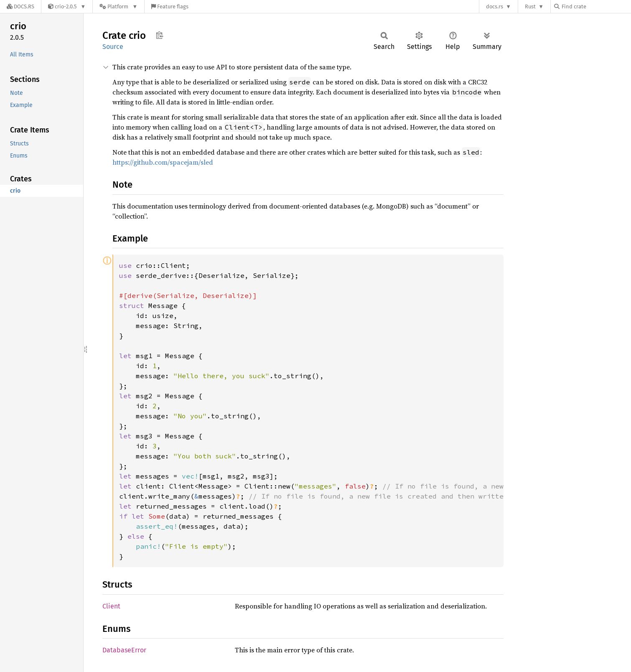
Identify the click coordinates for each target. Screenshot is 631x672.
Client (111, 606)
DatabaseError (124, 650)
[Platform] (118, 6)
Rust (530, 6)
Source (113, 47)
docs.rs (495, 6)
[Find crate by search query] (596, 6)
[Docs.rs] (20, 6)
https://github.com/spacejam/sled (163, 162)
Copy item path (159, 35)
